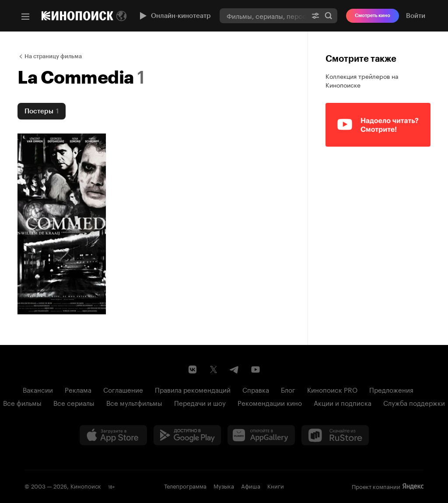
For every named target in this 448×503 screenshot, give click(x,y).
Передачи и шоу (200, 402)
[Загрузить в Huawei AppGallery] (261, 435)
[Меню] (25, 17)
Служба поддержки (414, 402)
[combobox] (263, 16)
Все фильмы (22, 402)
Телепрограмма (185, 485)
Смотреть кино (373, 16)
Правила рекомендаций (193, 389)
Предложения (391, 389)
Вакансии (38, 389)
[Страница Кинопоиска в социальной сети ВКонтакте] (192, 369)
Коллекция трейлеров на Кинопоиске (362, 80)
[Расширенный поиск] (315, 16)
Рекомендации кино (270, 402)
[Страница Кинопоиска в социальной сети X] (213, 369)
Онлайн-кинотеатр (174, 16)
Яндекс (413, 486)
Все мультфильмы (134, 402)
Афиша (251, 485)
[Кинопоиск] (77, 16)
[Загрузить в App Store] (113, 435)
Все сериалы (74, 402)
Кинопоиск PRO (332, 389)
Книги (276, 485)
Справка (256, 389)
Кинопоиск (86, 485)
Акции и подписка (343, 402)
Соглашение (123, 389)
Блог (288, 389)
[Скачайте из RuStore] (335, 435)
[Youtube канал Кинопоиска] (255, 369)
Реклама (78, 389)
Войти (416, 16)
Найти (329, 16)
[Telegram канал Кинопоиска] (234, 369)
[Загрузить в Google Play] (187, 435)
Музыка (224, 485)
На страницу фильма (53, 56)
